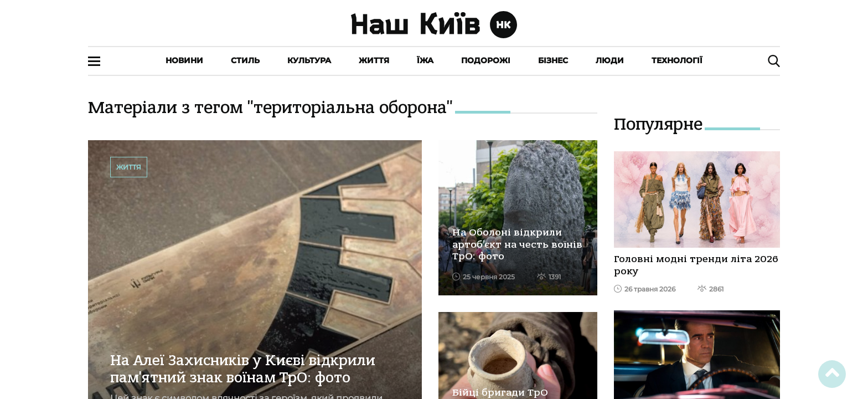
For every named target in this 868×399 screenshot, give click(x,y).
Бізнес (553, 60)
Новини (184, 60)
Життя (374, 60)
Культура (309, 60)
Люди (610, 60)
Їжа (425, 60)
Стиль (245, 60)
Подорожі (486, 60)
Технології (677, 60)
